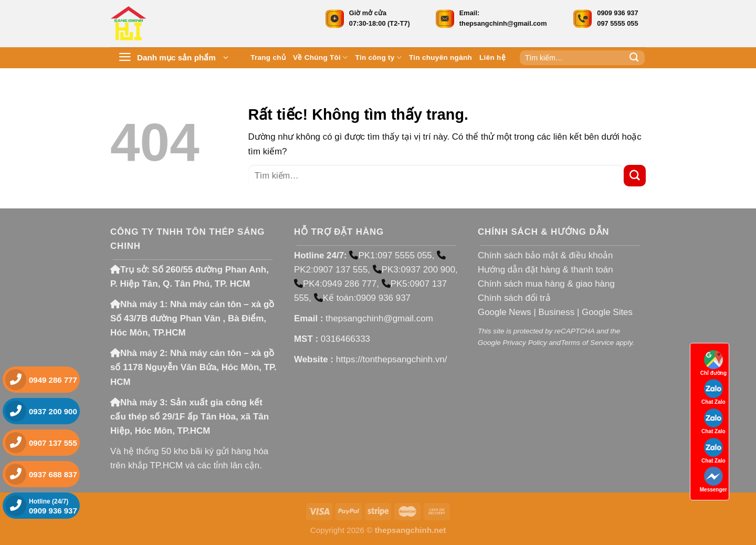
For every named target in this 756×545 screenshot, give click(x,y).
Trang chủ (268, 57)
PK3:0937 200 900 (414, 270)
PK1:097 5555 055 (390, 255)
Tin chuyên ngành (440, 57)
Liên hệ (492, 57)
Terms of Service (587, 343)
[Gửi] (634, 58)
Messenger (713, 480)
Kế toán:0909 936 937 (362, 298)
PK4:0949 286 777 (335, 284)
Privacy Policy (524, 343)
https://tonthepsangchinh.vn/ (392, 359)
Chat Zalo (713, 392)
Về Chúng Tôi (321, 57)
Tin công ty (379, 57)
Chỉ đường (713, 363)
